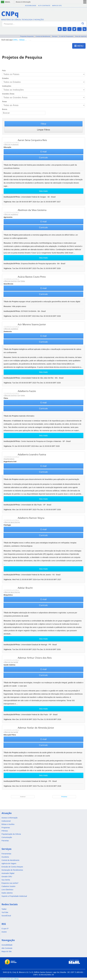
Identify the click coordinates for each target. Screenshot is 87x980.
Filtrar (44, 124)
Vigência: (8, 202)
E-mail (43, 152)
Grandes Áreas (8, 94)
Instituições (7, 86)
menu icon (85, 2)
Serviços (55, 36)
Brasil (8, 2)
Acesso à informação (23, 2)
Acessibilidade (31, 6)
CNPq (15, 40)
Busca (5, 109)
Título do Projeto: (11, 165)
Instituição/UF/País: (12, 197)
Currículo (43, 158)
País (4, 70)
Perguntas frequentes (27, 36)
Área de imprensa (81, 36)
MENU (79, 46)
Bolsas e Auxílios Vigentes (23, 40)
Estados (5, 78)
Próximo (64, 797)
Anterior (23, 797)
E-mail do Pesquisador (66, 36)
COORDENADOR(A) (11, 143)
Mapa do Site (57, 6)
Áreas (4, 101)
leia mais (43, 191)
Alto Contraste (44, 6)
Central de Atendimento (43, 36)
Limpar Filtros (43, 130)
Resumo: (8, 173)
